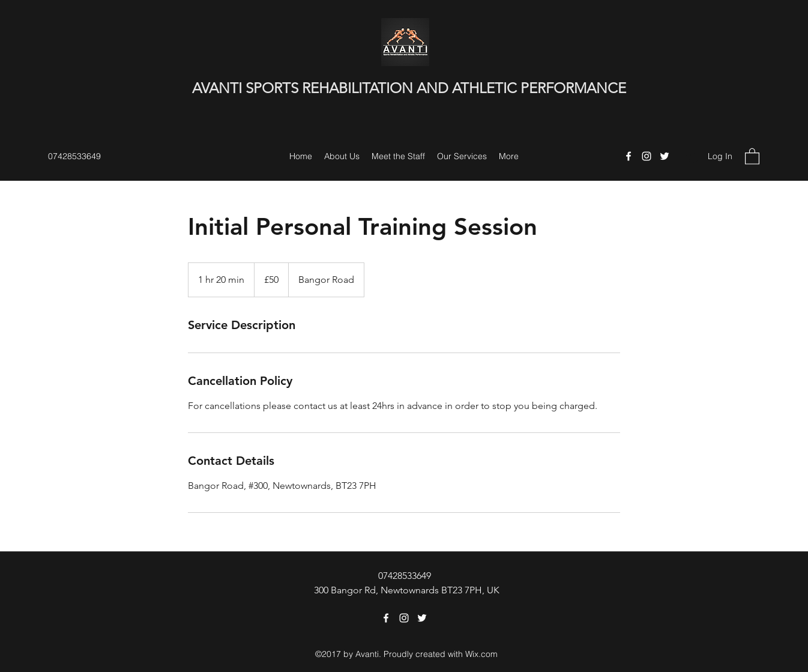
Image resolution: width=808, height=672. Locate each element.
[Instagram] (647, 156)
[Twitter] (665, 156)
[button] (752, 156)
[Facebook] (629, 156)
